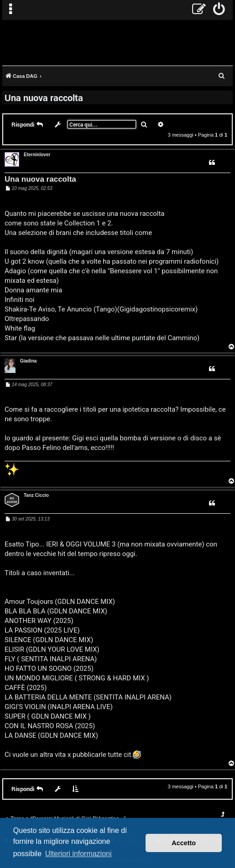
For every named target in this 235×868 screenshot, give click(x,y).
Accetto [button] (184, 843)
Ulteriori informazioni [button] (78, 854)
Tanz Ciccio (36, 495)
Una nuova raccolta (44, 97)
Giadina (29, 361)
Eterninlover (37, 155)
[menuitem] (219, 10)
